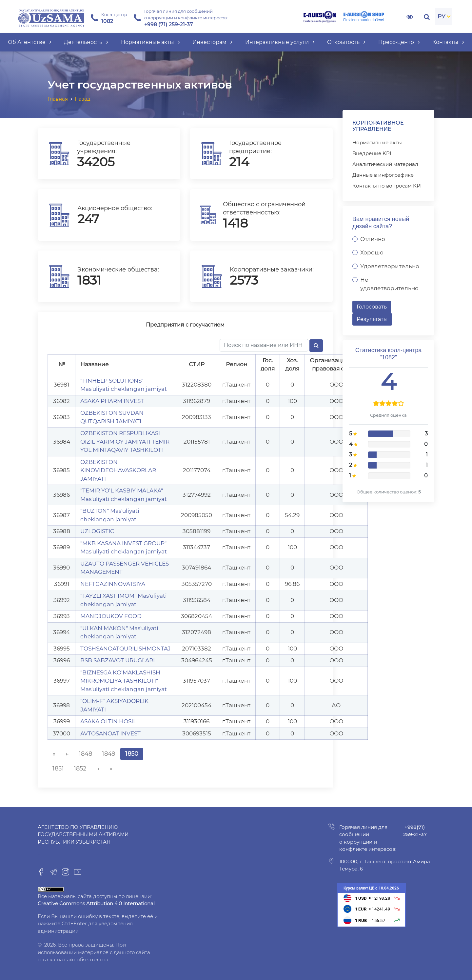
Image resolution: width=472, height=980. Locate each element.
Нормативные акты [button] (150, 42)
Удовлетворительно (390, 266)
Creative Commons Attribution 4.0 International (96, 903)
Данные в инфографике (383, 175)
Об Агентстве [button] (30, 42)
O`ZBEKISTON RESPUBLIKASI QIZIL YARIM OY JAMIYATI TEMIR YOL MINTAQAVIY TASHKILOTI (125, 441)
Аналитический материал (385, 164)
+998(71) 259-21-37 (415, 831)
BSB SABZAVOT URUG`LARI (118, 660)
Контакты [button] (448, 42)
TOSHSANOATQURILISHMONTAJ (126, 649)
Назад (83, 99)
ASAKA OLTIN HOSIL (108, 721)
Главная (58, 99)
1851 (58, 769)
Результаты (372, 319)
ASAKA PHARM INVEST (112, 401)
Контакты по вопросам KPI (387, 186)
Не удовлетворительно (389, 284)
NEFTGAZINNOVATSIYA (113, 584)
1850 (132, 754)
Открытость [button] (346, 42)
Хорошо (372, 252)
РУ (442, 16)
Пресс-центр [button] (399, 42)
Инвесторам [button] (212, 42)
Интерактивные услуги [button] (280, 42)
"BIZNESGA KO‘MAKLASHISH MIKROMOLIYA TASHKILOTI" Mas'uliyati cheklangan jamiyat (124, 681)
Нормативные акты (377, 142)
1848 (85, 754)
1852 (80, 769)
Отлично (373, 239)
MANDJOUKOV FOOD (111, 616)
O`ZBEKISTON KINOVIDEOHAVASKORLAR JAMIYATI (118, 470)
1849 (109, 754)
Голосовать (372, 307)
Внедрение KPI (372, 153)
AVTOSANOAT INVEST (110, 733)
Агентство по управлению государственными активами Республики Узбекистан (83, 834)
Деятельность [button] (86, 42)
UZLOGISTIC (97, 531)
